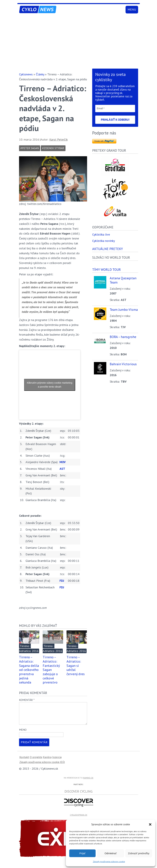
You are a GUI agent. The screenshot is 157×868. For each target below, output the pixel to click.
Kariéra (47, 761)
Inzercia (57, 761)
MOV (63, 462)
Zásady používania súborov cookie (109, 861)
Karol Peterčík (59, 139)
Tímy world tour (106, 270)
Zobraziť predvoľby (139, 853)
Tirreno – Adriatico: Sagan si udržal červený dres (76, 665)
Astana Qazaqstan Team (123, 280)
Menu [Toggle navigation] (132, 9)
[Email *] (115, 108)
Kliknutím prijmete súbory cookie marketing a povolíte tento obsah (50, 385)
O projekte (36, 761)
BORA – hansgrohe (123, 337)
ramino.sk (88, 782)
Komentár (27, 700)
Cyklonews (26, 74)
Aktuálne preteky (108, 249)
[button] (150, 824)
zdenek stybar (54, 148)
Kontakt (24, 761)
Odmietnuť (111, 853)
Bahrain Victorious (123, 364)
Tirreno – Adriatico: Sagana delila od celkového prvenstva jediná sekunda (29, 670)
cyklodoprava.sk (79, 819)
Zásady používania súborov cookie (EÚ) (42, 766)
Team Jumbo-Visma (124, 310)
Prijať (82, 853)
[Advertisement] (78, 42)
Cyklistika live (101, 234)
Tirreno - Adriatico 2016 (29, 648)
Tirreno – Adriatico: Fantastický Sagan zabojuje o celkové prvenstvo (51, 670)
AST (62, 469)
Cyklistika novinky (104, 241)
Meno (23, 734)
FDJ (62, 581)
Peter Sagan (30, 148)
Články (40, 74)
